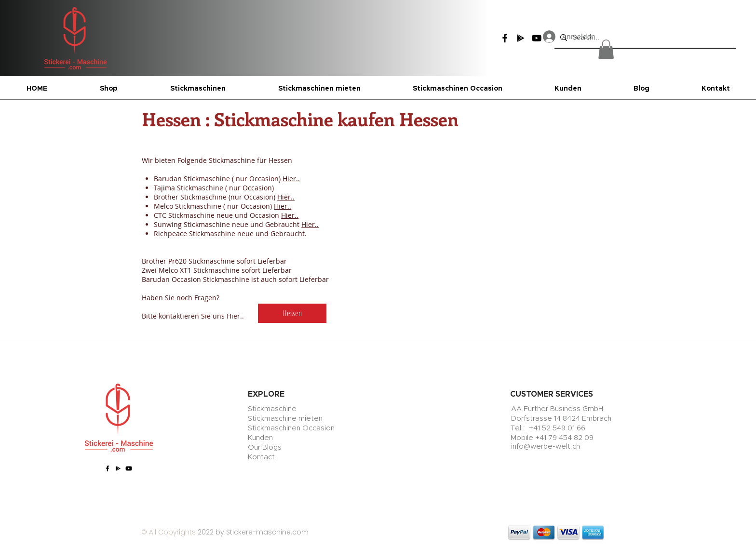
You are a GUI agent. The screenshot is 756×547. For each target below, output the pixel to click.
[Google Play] (521, 38)
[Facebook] (505, 38)
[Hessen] (292, 313)
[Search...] (644, 37)
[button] (606, 49)
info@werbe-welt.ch (546, 447)
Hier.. (291, 179)
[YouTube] (129, 468)
